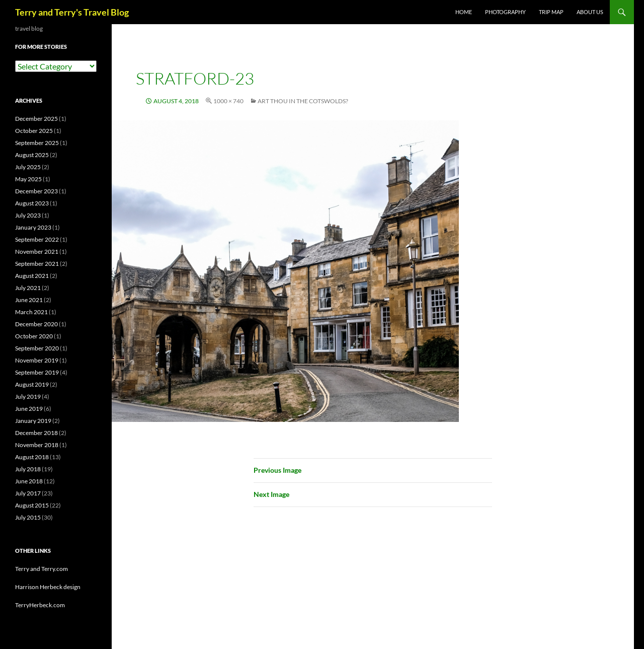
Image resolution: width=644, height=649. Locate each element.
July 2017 (28, 493)
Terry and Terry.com (42, 569)
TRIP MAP (551, 12)
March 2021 (31, 312)
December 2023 (36, 191)
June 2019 (29, 409)
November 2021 (37, 251)
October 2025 (34, 131)
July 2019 (28, 396)
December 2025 (36, 119)
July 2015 (28, 517)
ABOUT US (590, 12)
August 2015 (32, 505)
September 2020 (37, 348)
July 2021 (28, 288)
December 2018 (36, 433)
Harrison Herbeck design (48, 587)
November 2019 (37, 360)
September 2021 (37, 264)
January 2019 (33, 421)
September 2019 (37, 372)
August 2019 (32, 384)
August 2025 (32, 155)
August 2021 (32, 276)
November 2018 (37, 445)
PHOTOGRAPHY (505, 12)
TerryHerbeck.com (40, 605)
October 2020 (34, 336)
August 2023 (32, 203)
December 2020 (36, 324)
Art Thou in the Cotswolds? (303, 101)
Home (464, 12)
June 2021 (29, 300)
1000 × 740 (228, 101)
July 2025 (28, 167)
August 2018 (32, 457)
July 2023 (28, 215)
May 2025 (28, 179)
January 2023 (33, 227)
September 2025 (37, 143)
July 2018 (28, 469)
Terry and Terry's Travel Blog (72, 12)
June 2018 (29, 481)
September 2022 (37, 239)
